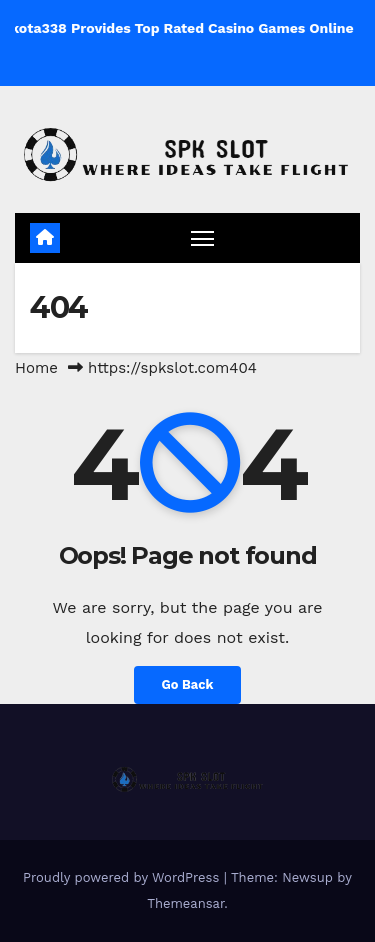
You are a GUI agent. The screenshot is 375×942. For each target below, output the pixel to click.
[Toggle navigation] (203, 238)
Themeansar (185, 903)
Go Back (188, 684)
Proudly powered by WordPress (123, 877)
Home (36, 368)
